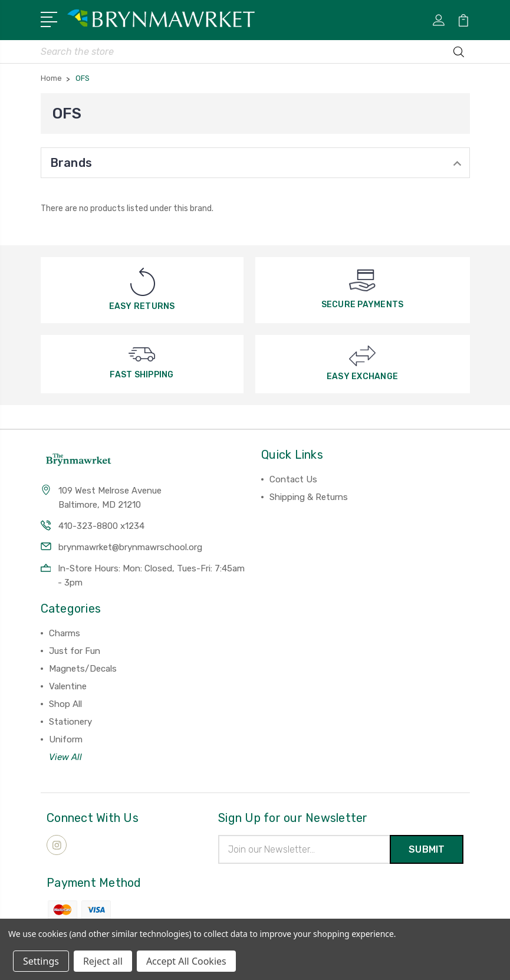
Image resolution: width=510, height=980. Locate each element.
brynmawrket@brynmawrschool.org (130, 548)
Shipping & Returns (309, 498)
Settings (41, 961)
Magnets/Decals (83, 669)
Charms (65, 634)
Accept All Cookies (186, 961)
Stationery (70, 722)
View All (65, 758)
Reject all (103, 961)
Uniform (66, 740)
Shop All (65, 705)
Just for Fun (75, 652)
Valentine (68, 687)
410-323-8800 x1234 (101, 527)
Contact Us (293, 480)
